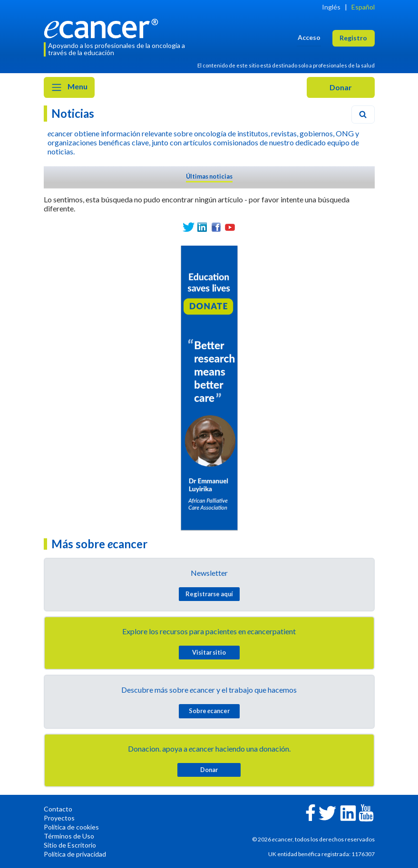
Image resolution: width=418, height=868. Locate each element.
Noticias (73, 113)
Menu (69, 87)
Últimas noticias (209, 176)
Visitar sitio (209, 652)
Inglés (331, 7)
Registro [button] (353, 38)
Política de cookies (71, 827)
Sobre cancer (209, 711)
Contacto (58, 809)
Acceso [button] (309, 37)
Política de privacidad (75, 854)
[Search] (363, 114)
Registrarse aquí (209, 594)
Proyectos (59, 818)
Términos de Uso (69, 836)
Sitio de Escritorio (70, 845)
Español (363, 7)
